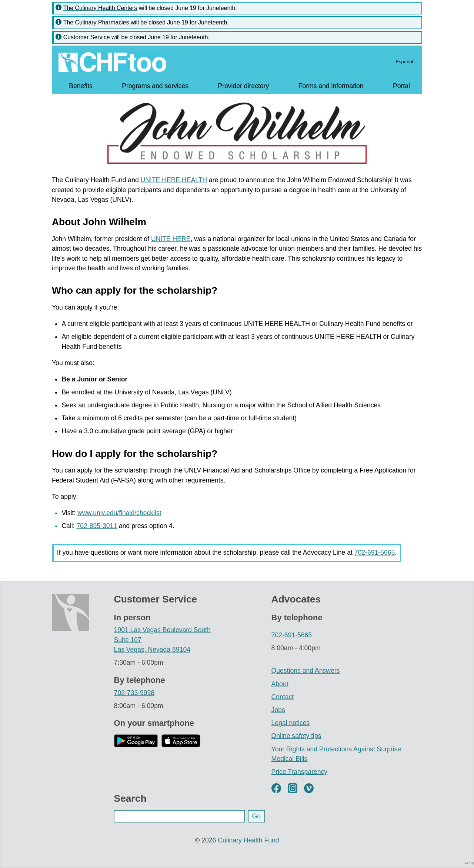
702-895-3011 (97, 526)
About (280, 684)
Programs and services (155, 86)
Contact (283, 697)
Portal (401, 86)
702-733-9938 (134, 693)
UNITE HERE (171, 239)
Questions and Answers (306, 671)
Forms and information (331, 86)
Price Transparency (300, 772)
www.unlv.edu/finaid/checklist (119, 513)
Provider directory (243, 86)
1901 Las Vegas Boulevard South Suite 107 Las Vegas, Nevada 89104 (162, 640)
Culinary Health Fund (248, 840)
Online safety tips (296, 736)
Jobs (278, 710)
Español (404, 62)
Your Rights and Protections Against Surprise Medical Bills (336, 754)
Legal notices (291, 723)
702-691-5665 (375, 552)
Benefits (81, 86)
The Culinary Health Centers (100, 8)
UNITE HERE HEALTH (174, 180)
